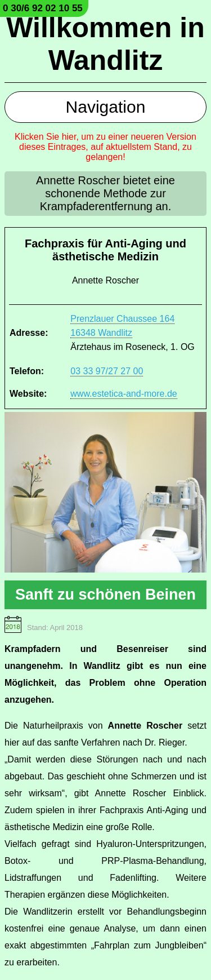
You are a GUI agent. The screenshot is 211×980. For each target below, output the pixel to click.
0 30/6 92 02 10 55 (43, 8)
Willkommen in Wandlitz (105, 44)
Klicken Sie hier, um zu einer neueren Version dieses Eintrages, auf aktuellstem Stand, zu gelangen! (105, 147)
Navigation (106, 107)
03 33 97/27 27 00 (107, 371)
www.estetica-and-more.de (124, 394)
